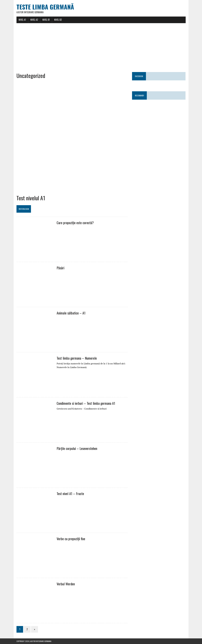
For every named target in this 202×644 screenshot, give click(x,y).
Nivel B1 (46, 20)
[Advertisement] (101, 48)
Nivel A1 (22, 20)
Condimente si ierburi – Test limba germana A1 (86, 403)
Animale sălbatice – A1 (71, 313)
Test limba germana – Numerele (77, 358)
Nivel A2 (34, 20)
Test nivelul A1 (31, 198)
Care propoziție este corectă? (75, 223)
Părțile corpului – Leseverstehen (77, 448)
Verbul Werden (66, 584)
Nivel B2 (58, 20)
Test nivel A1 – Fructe (70, 493)
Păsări (60, 268)
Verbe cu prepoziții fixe (71, 539)
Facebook (139, 76)
